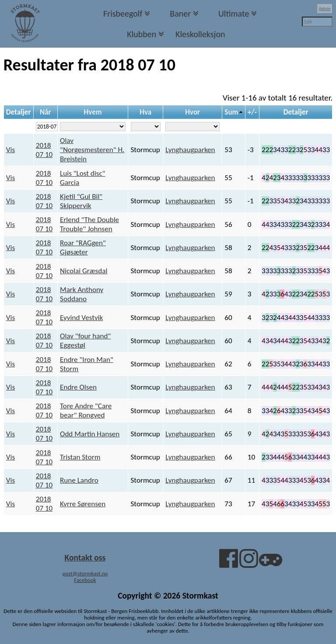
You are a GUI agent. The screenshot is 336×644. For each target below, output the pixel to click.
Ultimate (234, 14)
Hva (145, 112)
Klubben (142, 34)
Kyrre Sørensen (83, 504)
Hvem (93, 112)
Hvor (192, 112)
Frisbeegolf (123, 14)
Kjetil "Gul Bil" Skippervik (81, 201)
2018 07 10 (44, 150)
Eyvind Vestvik (81, 318)
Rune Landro (79, 480)
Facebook (85, 580)
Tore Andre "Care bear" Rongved (86, 411)
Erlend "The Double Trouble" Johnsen (89, 224)
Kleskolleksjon (200, 34)
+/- (252, 112)
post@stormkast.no (85, 573)
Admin (325, 9)
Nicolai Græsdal (84, 271)
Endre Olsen (78, 387)
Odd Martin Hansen (90, 434)
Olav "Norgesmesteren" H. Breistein (92, 150)
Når (45, 112)
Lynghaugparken (190, 150)
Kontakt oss (85, 557)
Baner (180, 14)
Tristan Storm (80, 457)
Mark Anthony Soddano (82, 294)
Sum (231, 112)
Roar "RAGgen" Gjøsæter (83, 247)
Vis (10, 150)
